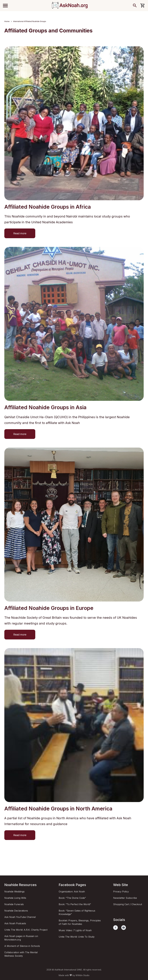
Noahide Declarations (16, 911)
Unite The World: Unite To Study (77, 937)
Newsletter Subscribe (125, 898)
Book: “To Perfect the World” (75, 904)
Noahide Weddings (14, 892)
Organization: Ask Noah (72, 892)
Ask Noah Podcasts (15, 923)
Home (7, 21)
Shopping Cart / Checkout (128, 904)
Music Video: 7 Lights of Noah (75, 930)
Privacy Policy (121, 892)
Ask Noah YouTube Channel (20, 917)
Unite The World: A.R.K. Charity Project (26, 930)
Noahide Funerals (14, 904)
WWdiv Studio (83, 975)
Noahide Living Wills (15, 898)
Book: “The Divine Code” (72, 898)
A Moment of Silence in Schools (22, 946)
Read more (20, 233)
